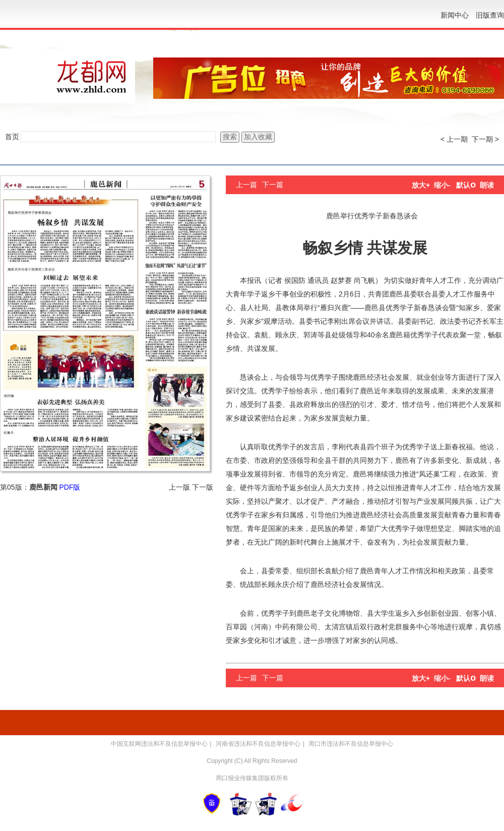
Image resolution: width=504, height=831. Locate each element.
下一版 (203, 487)
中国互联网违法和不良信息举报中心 (159, 744)
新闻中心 (455, 15)
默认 (466, 185)
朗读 (487, 185)
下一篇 (273, 185)
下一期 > (485, 139)
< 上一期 (454, 139)
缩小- (442, 185)
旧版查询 (490, 15)
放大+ (421, 185)
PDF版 (70, 487)
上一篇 (246, 185)
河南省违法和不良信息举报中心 (258, 744)
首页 (12, 137)
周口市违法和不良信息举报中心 (351, 744)
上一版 (179, 487)
